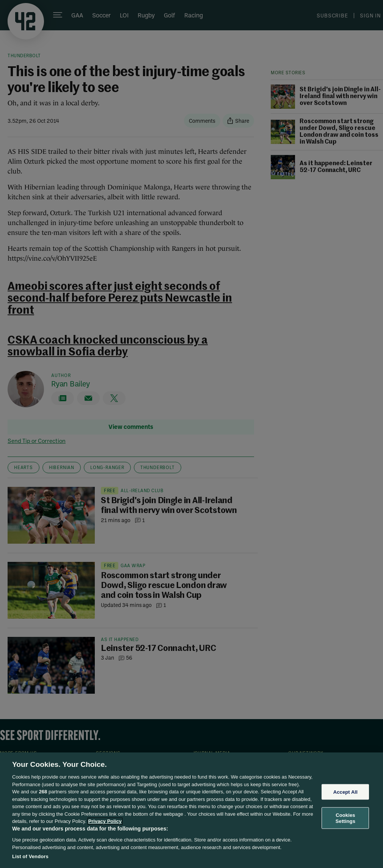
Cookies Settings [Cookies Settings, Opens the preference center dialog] (345, 818)
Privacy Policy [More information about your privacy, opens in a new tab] (105, 821)
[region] (191, 810)
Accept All (345, 792)
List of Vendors (30, 856)
